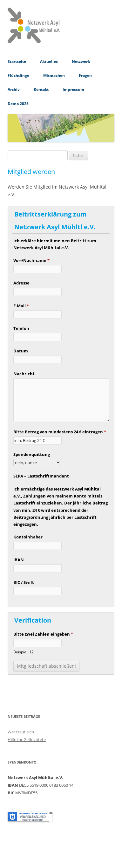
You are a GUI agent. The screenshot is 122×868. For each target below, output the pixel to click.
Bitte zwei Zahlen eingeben (43, 634)
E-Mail (21, 306)
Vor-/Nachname (31, 260)
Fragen (85, 75)
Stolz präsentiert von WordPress (36, 856)
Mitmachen (54, 75)
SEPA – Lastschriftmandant (41, 476)
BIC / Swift (24, 582)
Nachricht (24, 374)
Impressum (73, 89)
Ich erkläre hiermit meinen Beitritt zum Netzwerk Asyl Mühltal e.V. (55, 244)
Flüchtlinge (18, 75)
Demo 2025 (18, 104)
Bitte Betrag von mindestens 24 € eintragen (60, 432)
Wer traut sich (21, 732)
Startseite (17, 61)
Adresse (21, 283)
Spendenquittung (32, 454)
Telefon (21, 328)
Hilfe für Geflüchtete (27, 739)
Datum (21, 351)
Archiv (14, 89)
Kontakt (41, 89)
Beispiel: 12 (24, 652)
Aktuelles (49, 61)
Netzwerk (81, 61)
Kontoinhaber (28, 537)
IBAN (19, 560)
